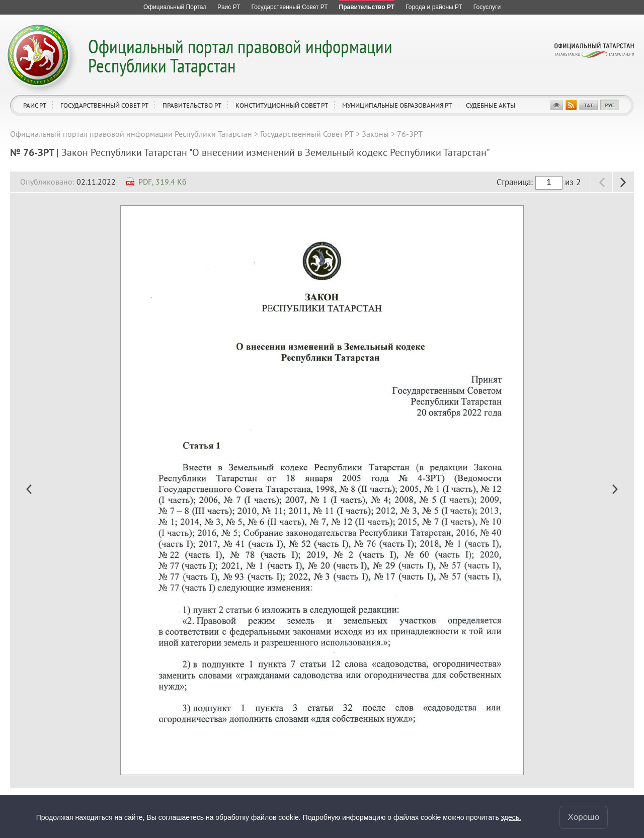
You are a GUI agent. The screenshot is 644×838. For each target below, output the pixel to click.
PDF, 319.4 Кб (163, 182)
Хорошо (584, 817)
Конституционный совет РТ (282, 105)
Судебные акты (491, 105)
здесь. (511, 817)
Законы (375, 134)
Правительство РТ (192, 105)
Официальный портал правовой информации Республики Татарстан (240, 56)
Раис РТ (35, 105)
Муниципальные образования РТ (397, 105)
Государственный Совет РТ (104, 105)
